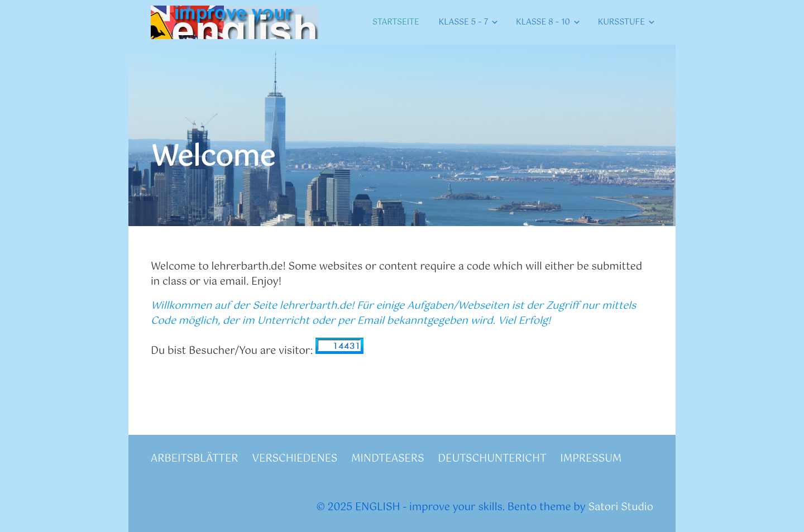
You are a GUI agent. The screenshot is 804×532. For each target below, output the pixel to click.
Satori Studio (621, 507)
